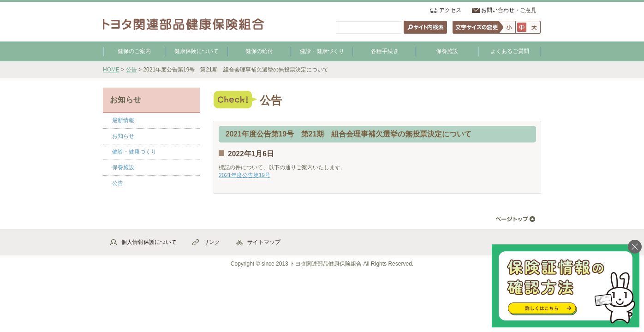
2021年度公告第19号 (244, 175)
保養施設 (447, 51)
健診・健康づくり (322, 51)
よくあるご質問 (510, 51)
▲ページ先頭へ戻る (516, 219)
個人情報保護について (149, 242)
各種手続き (385, 51)
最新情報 (123, 120)
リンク (212, 242)
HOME (111, 70)
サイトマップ (264, 242)
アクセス (450, 10)
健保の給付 (259, 51)
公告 (131, 70)
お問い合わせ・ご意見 (509, 10)
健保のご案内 (134, 51)
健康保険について (197, 51)
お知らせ (123, 136)
